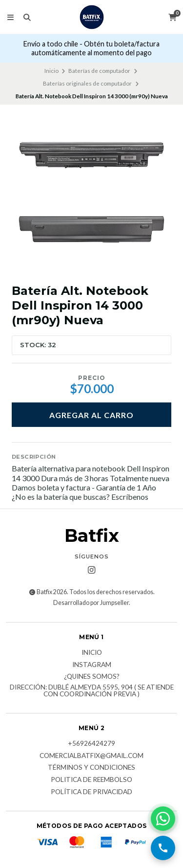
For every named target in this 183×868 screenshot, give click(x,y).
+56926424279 (91, 744)
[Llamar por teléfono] (163, 848)
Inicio (51, 71)
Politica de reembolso (91, 780)
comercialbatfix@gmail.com (91, 756)
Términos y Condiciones (91, 768)
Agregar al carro (91, 415)
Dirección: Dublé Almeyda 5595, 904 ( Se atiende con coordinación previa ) (92, 691)
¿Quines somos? (92, 677)
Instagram (92, 665)
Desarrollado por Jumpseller (91, 603)
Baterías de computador (99, 71)
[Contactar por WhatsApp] (163, 819)
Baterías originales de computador (87, 83)
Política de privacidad (91, 792)
